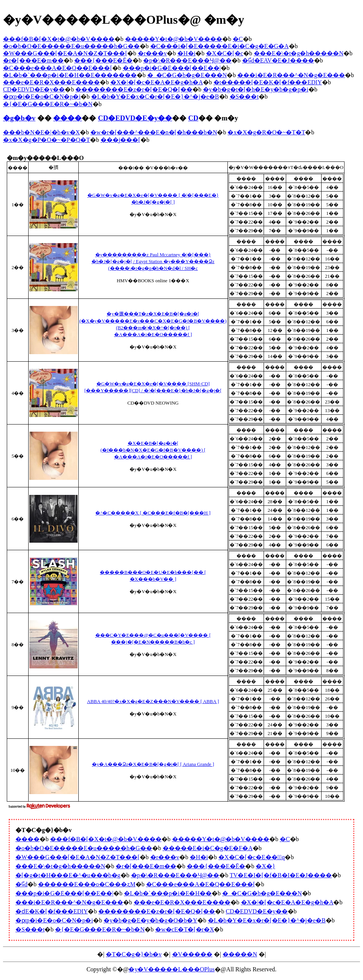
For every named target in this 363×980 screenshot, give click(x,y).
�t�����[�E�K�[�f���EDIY (268, 82)
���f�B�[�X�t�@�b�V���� (59, 39)
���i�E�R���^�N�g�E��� (291, 75)
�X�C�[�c (225, 53)
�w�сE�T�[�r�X (185, 929)
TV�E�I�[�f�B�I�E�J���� (281, 875)
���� (67, 118)
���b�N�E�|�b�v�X (41, 132)
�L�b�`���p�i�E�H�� (168, 893)
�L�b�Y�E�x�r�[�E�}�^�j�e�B (267, 920)
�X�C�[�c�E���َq (252, 857)
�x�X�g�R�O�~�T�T (266, 132)
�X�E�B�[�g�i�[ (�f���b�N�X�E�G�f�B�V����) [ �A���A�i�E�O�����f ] (153, 450)
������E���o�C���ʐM (87, 884)
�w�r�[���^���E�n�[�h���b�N (154, 132)
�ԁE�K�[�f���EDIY (52, 911)
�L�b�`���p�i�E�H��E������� (70, 75)
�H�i (186, 53)
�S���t (244, 97)
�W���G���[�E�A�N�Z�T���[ (65, 53)
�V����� (192, 954)
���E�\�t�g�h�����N (299, 53)
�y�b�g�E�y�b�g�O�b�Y (150, 920)
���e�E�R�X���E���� (51, 82)
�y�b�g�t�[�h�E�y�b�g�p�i (256, 89)
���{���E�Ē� (103, 60)
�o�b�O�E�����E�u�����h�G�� (71, 46)
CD (193, 118)
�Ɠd (21, 884)
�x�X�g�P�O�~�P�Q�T (47, 140)
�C (238, 39)
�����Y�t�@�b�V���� (174, 39)
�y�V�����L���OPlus (171, 969)
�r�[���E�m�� (33, 60)
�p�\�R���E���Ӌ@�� (187, 60)
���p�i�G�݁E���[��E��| (172, 68)
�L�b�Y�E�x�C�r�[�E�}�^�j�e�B (155, 97)
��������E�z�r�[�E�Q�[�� (134, 89)
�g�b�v (19, 118)
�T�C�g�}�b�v (134, 954)
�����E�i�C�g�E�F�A (208, 848)
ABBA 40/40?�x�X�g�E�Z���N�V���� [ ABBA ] (153, 702)
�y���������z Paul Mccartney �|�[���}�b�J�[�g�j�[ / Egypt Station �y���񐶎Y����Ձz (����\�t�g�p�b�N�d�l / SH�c (153, 262)
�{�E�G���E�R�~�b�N (48, 104)
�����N (240, 954)
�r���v (152, 53)
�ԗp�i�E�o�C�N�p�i (42, 97)
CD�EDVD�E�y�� (34, 89)
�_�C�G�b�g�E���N (187, 75)
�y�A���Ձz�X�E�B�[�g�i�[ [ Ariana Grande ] (153, 764)
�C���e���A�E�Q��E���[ (58, 68)
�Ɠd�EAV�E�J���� (278, 60)
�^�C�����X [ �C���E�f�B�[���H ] (153, 513)
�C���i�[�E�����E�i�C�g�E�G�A (220, 46)
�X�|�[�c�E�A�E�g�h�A (157, 82)
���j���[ (120, 140)
